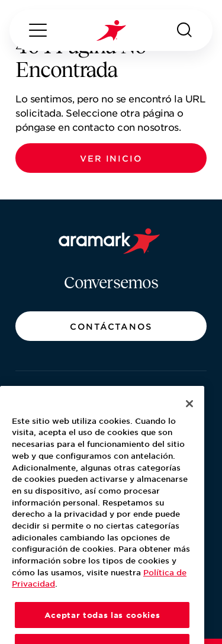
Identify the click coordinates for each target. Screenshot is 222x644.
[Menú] (38, 30)
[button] (111, 158)
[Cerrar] (189, 419)
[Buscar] (185, 30)
